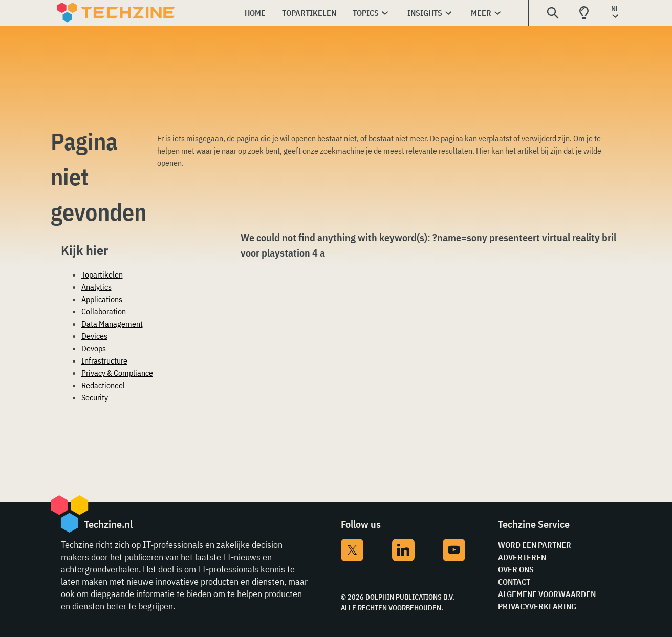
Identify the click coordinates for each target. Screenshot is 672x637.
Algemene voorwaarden (547, 594)
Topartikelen (309, 13)
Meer (481, 13)
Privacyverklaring (537, 606)
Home (255, 13)
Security (95, 397)
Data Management (112, 324)
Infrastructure (104, 360)
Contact (514, 582)
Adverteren (522, 557)
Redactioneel (103, 385)
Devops (94, 348)
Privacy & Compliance (117, 373)
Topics (366, 13)
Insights (425, 13)
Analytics (96, 287)
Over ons (516, 569)
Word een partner (535, 545)
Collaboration (104, 311)
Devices (94, 336)
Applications (102, 299)
